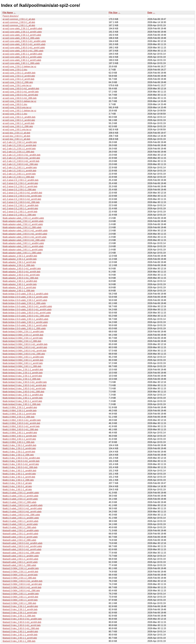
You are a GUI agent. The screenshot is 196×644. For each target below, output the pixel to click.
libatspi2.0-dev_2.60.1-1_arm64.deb (20, 635)
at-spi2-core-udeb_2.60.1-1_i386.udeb (21, 63)
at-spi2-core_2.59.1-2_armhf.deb (18, 79)
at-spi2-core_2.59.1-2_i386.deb (18, 82)
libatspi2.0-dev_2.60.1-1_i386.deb (19, 641)
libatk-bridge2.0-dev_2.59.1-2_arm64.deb (23, 373)
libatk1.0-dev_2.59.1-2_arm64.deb (19, 448)
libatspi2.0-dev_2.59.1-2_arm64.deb (20, 609)
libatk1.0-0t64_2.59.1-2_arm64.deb (20, 411)
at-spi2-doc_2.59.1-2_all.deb (16, 133)
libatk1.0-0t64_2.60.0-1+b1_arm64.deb (21, 423)
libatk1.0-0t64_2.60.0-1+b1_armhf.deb (21, 426)
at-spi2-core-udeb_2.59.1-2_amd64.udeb (22, 29)
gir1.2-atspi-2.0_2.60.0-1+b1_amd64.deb (22, 193)
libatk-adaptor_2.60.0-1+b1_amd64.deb (22, 269)
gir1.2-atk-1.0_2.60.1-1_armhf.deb (19, 174)
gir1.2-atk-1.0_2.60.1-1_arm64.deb (19, 171)
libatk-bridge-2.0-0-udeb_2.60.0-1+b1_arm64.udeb (27, 310)
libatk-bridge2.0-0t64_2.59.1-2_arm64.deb (23, 335)
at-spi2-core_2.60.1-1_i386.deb (18, 126)
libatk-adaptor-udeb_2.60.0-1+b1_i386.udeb (24, 240)
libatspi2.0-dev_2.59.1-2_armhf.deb (20, 613)
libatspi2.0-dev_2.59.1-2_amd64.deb (20, 606)
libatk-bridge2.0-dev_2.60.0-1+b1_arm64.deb (24, 385)
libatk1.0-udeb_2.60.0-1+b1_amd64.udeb (23, 505)
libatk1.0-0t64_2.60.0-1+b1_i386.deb (20, 429)
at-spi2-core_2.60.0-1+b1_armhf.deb (20, 95)
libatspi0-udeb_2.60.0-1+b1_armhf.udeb (22, 549)
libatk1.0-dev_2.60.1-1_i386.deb (18, 480)
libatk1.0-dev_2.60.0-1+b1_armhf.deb (21, 464)
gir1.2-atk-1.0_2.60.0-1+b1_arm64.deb (21, 158)
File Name (8, 13)
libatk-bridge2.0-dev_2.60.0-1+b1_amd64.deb (25, 382)
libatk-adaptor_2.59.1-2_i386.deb (19, 265)
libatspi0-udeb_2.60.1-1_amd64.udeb (21, 556)
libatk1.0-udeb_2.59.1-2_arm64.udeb (20, 496)
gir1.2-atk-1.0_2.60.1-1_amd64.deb (20, 168)
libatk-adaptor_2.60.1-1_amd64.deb (20, 281)
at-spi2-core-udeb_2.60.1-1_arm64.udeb (22, 57)
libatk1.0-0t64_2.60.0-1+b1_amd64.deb (22, 420)
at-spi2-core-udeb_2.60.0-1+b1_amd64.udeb (24, 41)
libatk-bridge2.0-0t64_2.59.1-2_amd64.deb (23, 332)
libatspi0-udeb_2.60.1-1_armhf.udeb (20, 562)
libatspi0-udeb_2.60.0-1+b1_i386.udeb (21, 553)
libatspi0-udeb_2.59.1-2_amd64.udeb (21, 531)
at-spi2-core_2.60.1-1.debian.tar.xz (19, 111)
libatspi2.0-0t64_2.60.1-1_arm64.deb (20, 597)
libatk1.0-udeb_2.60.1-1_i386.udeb (19, 527)
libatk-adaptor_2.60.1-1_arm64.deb (20, 284)
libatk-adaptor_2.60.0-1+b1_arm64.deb (21, 272)
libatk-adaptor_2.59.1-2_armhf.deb (19, 262)
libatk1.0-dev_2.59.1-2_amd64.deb (19, 445)
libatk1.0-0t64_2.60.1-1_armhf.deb (19, 439)
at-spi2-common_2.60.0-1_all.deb (19, 22)
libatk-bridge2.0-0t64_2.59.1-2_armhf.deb (23, 338)
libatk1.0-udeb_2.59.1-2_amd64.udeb (21, 493)
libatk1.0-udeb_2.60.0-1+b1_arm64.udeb (22, 508)
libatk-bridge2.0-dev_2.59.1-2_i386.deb (22, 379)
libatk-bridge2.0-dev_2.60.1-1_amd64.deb (23, 395)
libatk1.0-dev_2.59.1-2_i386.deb (18, 455)
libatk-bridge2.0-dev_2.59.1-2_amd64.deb (23, 370)
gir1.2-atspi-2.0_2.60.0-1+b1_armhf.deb (22, 199)
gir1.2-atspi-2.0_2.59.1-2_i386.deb (19, 190)
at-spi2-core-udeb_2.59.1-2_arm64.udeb (22, 32)
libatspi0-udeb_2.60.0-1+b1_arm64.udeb (22, 546)
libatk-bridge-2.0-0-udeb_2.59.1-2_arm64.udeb (25, 297)
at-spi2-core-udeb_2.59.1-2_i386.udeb (21, 38)
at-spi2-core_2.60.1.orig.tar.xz (17, 130)
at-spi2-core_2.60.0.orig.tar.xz (17, 107)
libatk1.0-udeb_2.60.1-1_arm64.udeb (20, 521)
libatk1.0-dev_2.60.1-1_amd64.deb (19, 471)
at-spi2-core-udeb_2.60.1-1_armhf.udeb (22, 60)
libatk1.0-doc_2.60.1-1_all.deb (17, 490)
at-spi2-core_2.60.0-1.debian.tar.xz (19, 101)
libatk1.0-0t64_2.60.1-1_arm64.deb (20, 436)
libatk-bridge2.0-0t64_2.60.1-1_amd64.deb (23, 357)
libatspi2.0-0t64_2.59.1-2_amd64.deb (21, 568)
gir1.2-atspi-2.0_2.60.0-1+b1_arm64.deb (22, 196)
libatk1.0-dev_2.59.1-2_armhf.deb (19, 452)
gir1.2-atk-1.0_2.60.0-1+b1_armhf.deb (21, 161)
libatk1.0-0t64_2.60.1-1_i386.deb (19, 442)
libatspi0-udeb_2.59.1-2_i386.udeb (19, 540)
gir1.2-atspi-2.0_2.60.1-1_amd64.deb (20, 205)
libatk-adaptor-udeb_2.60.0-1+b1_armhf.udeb (24, 237)
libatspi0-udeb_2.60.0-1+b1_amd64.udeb (22, 543)
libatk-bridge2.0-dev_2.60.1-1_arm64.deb (23, 398)
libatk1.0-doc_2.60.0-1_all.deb (17, 486)
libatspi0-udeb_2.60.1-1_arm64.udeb (20, 559)
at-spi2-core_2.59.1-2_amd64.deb (19, 73)
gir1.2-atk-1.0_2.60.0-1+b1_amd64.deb (22, 155)
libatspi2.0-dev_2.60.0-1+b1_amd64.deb (22, 619)
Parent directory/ (11, 16)
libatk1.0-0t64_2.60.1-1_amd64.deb (20, 433)
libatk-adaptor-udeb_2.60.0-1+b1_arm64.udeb (25, 234)
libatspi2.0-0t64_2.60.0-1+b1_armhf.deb (22, 587)
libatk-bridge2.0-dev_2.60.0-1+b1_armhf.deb (24, 389)
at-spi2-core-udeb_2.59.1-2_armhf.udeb (22, 35)
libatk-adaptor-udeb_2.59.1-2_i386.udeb (22, 227)
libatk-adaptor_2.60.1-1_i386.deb (19, 291)
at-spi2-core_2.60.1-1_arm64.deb (19, 120)
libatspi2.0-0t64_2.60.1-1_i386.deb (19, 603)
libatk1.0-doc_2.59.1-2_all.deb (17, 483)
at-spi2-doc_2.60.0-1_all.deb (16, 136)
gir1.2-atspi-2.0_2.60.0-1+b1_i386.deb (21, 202)
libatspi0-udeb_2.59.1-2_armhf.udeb (20, 537)
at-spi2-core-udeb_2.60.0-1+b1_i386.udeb (23, 51)
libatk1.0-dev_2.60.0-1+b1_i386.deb (20, 467)
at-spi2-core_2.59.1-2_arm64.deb (19, 76)
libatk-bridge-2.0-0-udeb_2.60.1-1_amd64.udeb (25, 319)
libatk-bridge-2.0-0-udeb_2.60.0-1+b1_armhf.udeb (27, 313)
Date (150, 13)
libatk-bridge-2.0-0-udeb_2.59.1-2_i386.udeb (24, 303)
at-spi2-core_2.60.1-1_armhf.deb (18, 123)
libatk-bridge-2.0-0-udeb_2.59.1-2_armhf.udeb (25, 300)
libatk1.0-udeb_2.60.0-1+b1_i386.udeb (21, 515)
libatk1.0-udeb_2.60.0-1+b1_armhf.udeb (22, 512)
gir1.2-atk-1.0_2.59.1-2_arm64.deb (19, 145)
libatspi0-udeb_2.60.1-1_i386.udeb (19, 565)
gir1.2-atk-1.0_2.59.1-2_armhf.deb (19, 149)
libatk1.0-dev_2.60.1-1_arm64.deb (19, 474)
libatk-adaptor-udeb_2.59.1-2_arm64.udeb (23, 221)
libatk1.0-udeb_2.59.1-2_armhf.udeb (20, 499)
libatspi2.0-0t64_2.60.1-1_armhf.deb (20, 600)
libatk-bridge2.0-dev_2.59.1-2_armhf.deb (22, 376)
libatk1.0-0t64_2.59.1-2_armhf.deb (19, 414)
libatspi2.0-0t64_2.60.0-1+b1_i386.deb (21, 591)
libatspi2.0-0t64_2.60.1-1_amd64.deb (21, 594)
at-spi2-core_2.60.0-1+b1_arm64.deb (21, 92)
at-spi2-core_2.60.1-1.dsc (15, 114)
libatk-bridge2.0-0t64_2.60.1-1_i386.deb (22, 366)
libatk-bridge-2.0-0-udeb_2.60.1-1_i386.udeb (24, 328)
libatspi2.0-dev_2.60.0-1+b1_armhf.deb (22, 625)
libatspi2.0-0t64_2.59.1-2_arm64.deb (20, 572)
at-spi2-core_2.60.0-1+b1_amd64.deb (21, 89)
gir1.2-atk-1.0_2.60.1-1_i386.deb (18, 177)
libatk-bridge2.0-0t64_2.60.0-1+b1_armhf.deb (24, 351)
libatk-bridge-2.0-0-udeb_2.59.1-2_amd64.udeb (25, 294)
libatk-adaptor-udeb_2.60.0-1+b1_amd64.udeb (25, 231)
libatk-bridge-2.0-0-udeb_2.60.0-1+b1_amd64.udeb (27, 306)
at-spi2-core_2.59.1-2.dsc (15, 70)
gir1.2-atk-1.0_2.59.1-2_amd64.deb (20, 142)
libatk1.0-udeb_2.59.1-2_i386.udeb (19, 502)
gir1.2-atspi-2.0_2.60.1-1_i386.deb (19, 215)
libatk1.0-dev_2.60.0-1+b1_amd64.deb (21, 458)
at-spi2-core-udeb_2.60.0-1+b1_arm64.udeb (24, 44)
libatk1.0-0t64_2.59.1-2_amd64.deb (20, 407)
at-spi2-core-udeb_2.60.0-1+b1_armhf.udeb (24, 48)
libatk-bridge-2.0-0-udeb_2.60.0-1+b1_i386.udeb (26, 316)
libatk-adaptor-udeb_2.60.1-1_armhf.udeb (23, 250)
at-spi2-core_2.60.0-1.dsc (15, 104)
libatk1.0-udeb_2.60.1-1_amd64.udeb (21, 518)
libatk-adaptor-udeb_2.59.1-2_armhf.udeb (23, 224)
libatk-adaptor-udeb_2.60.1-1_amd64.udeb (23, 243)
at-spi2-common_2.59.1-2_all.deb (19, 19)
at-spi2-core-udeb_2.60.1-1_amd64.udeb (22, 54)
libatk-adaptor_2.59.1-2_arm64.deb (20, 259)
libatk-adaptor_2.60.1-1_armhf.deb (19, 287)
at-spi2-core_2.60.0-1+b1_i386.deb (20, 98)
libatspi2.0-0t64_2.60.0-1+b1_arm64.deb (22, 584)
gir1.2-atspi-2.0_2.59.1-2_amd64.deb (20, 180)
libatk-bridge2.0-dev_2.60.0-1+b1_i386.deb (23, 392)
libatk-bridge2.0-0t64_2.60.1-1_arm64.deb (23, 360)
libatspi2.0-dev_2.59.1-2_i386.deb (19, 616)
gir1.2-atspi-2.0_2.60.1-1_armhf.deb (20, 212)
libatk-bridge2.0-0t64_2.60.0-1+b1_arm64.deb (25, 347)
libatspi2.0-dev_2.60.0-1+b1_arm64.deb (22, 622)
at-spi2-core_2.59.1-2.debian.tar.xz (19, 67)
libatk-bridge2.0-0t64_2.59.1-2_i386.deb (22, 341)
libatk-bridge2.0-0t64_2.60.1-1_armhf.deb (23, 363)
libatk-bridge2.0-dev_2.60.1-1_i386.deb (22, 404)
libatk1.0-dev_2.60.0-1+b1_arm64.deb (21, 461)
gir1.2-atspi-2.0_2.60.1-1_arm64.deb (20, 209)
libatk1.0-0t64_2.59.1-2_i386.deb (19, 417)
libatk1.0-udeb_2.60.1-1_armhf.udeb (20, 524)
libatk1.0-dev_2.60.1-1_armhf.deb (19, 477)
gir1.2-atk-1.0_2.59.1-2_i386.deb (18, 152)
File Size (113, 13)
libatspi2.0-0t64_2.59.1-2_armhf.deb (20, 575)
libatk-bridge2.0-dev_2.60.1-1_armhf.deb (22, 401)
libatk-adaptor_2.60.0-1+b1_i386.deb (20, 278)
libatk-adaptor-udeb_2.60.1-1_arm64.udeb (23, 246)
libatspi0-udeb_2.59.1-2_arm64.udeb (20, 534)
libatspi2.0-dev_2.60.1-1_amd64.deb (20, 632)
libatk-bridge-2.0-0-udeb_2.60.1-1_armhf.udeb (25, 325)
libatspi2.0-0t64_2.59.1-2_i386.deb (19, 578)
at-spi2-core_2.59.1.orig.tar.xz (17, 85)
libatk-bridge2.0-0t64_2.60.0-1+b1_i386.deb (24, 354)
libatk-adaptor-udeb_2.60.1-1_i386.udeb (22, 253)
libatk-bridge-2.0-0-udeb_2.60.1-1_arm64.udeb (25, 322)
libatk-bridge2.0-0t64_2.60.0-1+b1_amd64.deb (25, 344)
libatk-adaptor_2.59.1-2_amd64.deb (20, 256)
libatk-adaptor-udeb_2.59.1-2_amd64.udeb (23, 218)
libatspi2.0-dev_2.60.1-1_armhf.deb (20, 638)
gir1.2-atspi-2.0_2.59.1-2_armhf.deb (20, 186)
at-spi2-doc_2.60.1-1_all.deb (16, 139)
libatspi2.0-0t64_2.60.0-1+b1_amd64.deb (22, 581)
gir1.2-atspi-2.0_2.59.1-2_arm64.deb (20, 183)
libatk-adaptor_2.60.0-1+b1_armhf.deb (21, 275)
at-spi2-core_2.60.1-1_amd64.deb (19, 117)
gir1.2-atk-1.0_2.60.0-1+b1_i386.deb (20, 164)
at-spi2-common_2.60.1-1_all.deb (19, 25)
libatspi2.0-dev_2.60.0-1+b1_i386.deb (21, 628)
